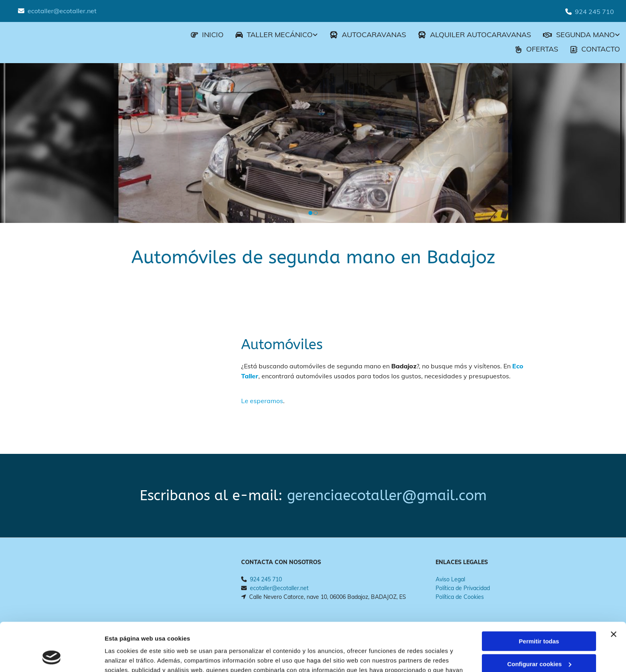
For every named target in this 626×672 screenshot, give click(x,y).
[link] (271, 35)
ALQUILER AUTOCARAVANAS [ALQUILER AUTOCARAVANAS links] (474, 35)
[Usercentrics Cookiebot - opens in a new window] (52, 656)
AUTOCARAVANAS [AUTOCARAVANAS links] (368, 35)
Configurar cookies (539, 618)
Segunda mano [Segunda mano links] (579, 35)
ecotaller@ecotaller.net (62, 11)
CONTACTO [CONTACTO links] (595, 49)
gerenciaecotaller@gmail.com (387, 496)
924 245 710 (594, 12)
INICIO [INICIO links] (207, 35)
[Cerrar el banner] (614, 589)
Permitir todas (539, 596)
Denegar (539, 641)
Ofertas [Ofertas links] (537, 49)
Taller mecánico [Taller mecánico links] (274, 35)
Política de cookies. (307, 634)
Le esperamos (262, 401)
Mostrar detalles (128, 656)
